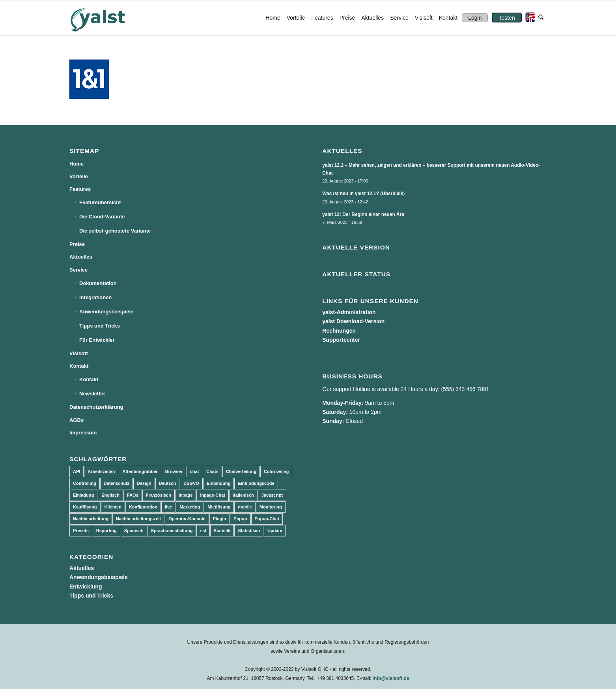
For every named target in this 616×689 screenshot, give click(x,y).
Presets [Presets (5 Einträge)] (81, 531)
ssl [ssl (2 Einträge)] (203, 531)
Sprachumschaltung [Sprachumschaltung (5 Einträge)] (172, 531)
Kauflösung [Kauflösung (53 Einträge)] (85, 507)
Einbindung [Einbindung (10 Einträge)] (218, 483)
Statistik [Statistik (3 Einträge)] (222, 531)
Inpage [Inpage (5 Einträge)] (186, 495)
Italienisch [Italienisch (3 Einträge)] (243, 495)
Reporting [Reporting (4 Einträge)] (106, 531)
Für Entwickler (97, 340)
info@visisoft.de (391, 678)
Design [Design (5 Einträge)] (144, 483)
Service (78, 270)
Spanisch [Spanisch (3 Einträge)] (134, 531)
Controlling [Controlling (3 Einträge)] (85, 483)
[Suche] (541, 18)
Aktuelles (81, 257)
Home (77, 164)
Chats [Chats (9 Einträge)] (212, 471)
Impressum (83, 433)
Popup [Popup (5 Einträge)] (240, 519)
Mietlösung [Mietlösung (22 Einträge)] (219, 507)
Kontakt (79, 366)
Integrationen (95, 297)
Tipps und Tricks (100, 326)
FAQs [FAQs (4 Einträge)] (133, 495)
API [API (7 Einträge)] (77, 471)
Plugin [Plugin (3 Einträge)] (220, 519)
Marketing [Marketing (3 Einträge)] (190, 507)
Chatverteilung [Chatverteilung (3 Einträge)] (241, 471)
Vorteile (79, 176)
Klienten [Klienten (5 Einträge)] (113, 507)
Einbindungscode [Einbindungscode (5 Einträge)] (256, 483)
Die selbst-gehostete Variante (115, 231)
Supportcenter (341, 340)
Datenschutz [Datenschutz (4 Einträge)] (117, 483)
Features (80, 189)
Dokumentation (98, 283)
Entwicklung (86, 587)
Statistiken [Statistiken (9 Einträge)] (249, 531)
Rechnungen (339, 331)
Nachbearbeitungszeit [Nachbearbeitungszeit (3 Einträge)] (138, 519)
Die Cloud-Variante (102, 217)
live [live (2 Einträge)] (168, 507)
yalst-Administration (349, 312)
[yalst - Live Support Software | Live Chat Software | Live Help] (107, 18)
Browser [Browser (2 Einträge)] (174, 471)
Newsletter (92, 394)
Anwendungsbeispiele (106, 312)
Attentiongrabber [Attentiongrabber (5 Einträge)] (140, 471)
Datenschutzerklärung (96, 407)
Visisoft (79, 353)
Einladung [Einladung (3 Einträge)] (83, 495)
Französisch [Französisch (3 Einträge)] (159, 495)
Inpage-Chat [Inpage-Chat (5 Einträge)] (213, 495)
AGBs (77, 420)
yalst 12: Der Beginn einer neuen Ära (363, 214)
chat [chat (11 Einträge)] (195, 471)
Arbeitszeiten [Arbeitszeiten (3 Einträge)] (101, 471)
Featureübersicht (100, 202)
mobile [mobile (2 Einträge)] (245, 507)
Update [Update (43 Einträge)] (275, 531)
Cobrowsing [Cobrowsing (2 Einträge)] (276, 471)
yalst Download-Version (353, 321)
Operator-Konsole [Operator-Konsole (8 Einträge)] (187, 519)
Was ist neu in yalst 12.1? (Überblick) (363, 194)
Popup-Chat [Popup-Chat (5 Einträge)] (267, 519)
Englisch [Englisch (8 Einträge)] (110, 495)
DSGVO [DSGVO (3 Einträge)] (191, 483)
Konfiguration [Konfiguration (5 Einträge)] (143, 507)
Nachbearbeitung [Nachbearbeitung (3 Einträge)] (91, 519)
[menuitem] (273, 18)
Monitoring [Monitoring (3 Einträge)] (271, 507)
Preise (77, 244)
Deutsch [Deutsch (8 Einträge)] (167, 483)
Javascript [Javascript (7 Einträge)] (272, 495)
